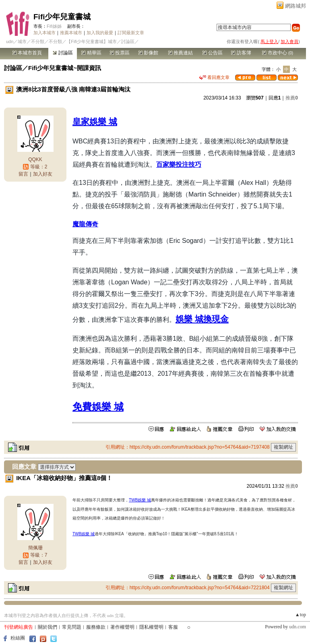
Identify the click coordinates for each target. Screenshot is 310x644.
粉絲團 (18, 638)
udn (10, 41)
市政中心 (278, 53)
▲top (301, 615)
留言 (23, 174)
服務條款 (96, 627)
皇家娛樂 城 (95, 121)
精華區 (91, 53)
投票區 (120, 53)
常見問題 (72, 627)
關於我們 (48, 627)
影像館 (148, 53)
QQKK (35, 159)
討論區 (63, 53)
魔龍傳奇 (85, 224)
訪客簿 (241, 53)
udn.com (298, 627)
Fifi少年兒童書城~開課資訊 (65, 68)
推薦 (292, 98)
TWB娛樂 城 (140, 500)
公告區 (212, 53)
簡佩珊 (35, 548)
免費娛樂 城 (98, 407)
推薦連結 (181, 53)
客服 (173, 627)
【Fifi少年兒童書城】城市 (92, 41)
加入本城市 (44, 33)
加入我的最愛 (100, 33)
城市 (22, 41)
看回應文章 (214, 77)
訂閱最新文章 (131, 33)
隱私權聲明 (151, 627)
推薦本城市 (71, 33)
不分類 (38, 41)
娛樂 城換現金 (202, 319)
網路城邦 (296, 6)
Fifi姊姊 (54, 26)
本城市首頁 (27, 53)
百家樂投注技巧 (179, 165)
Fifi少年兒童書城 (62, 17)
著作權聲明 (122, 627)
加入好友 (43, 174)
